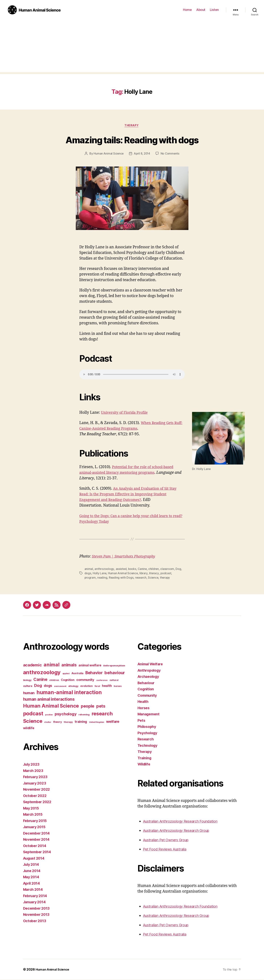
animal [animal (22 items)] (52, 665)
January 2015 (35, 827)
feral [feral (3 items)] (97, 687)
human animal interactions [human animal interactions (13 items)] (49, 700)
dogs (88, 574)
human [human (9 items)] (29, 693)
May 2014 (32, 877)
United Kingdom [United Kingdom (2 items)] (97, 723)
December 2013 (38, 909)
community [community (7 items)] (85, 680)
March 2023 (34, 771)
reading (102, 578)
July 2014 (32, 865)
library (144, 574)
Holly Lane (100, 574)
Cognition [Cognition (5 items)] (68, 680)
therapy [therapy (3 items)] (68, 723)
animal (89, 569)
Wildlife (145, 765)
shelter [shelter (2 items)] (48, 723)
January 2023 (36, 783)
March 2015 (34, 815)
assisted (121, 569)
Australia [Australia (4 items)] (77, 674)
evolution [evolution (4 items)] (86, 687)
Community (148, 696)
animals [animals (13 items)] (69, 665)
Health (143, 702)
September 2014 (38, 852)
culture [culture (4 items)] (28, 687)
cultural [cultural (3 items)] (114, 681)
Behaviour (147, 683)
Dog (179, 569)
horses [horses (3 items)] (118, 687)
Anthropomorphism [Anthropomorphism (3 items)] (114, 666)
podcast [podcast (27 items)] (33, 714)
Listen (214, 10)
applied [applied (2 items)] (66, 674)
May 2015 (32, 809)
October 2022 (36, 796)
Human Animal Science (108, 154)
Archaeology (149, 677)
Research (146, 740)
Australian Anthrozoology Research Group (180, 831)
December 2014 (38, 834)
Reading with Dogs (122, 578)
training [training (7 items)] (81, 722)
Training (145, 758)
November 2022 (38, 790)
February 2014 (36, 896)
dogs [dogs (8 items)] (48, 686)
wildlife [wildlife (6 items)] (29, 728)
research (141, 578)
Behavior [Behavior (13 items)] (94, 673)
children (154, 569)
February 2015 (36, 821)
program (90, 578)
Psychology (148, 733)
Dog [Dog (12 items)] (38, 686)
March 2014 (34, 890)
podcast (167, 574)
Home (187, 10)
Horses (144, 708)
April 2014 (33, 884)
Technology (148, 746)
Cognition (146, 690)
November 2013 (38, 915)
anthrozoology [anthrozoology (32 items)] (42, 673)
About (201, 10)
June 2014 (33, 871)
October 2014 (36, 846)
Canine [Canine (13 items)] (40, 680)
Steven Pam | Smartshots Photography (126, 557)
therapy (166, 578)
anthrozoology (104, 569)
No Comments (171, 154)
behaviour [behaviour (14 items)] (115, 673)
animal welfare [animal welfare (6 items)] (90, 666)
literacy (155, 574)
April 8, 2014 (142, 154)
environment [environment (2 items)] (60, 687)
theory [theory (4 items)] (57, 722)
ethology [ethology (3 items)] (73, 687)
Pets (142, 721)
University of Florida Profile (126, 413)
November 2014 (38, 840)
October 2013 (36, 921)
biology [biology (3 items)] (27, 681)
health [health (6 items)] (107, 686)
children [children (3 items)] (54, 681)
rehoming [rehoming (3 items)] (84, 715)
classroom (168, 569)
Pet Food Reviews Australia (167, 850)
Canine (143, 569)
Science (154, 578)
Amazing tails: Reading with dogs (132, 140)
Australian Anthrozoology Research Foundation (184, 822)
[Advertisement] (132, 47)
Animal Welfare (151, 664)
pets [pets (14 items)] (101, 707)
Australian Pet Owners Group (169, 840)
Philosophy (148, 727)
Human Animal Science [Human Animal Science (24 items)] (51, 706)
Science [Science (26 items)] (33, 722)
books (132, 569)
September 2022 (38, 802)
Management (149, 715)
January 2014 (36, 902)
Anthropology (150, 671)
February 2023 (36, 777)
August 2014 (35, 859)
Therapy (132, 126)
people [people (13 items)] (88, 707)
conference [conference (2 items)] (102, 681)
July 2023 (32, 765)
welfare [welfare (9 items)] (113, 722)
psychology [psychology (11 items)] (66, 714)
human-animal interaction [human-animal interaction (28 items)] (69, 693)
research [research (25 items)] (102, 714)
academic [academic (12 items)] (32, 665)
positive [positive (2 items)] (49, 715)
